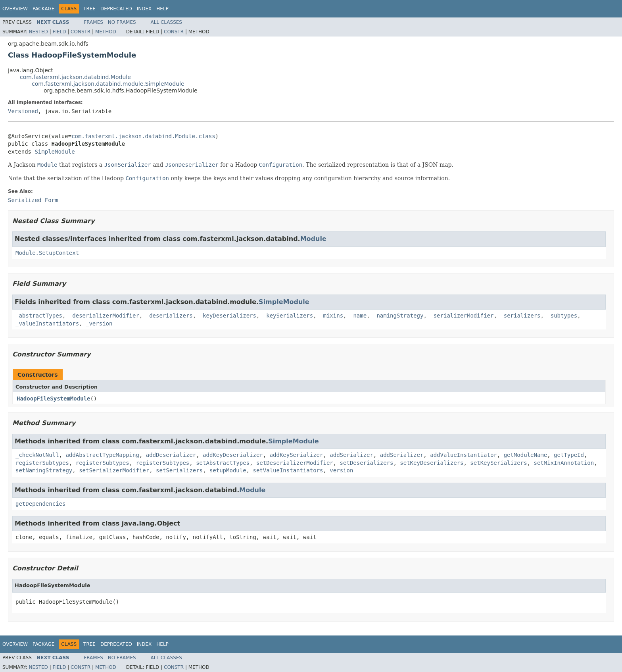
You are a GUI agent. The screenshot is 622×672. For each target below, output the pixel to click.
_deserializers (169, 316)
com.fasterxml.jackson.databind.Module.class (143, 136)
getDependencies (40, 504)
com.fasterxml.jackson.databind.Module (75, 77)
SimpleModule (55, 152)
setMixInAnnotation (564, 463)
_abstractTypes (39, 316)
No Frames (122, 22)
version (341, 470)
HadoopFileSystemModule (53, 399)
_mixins (331, 316)
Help (162, 9)
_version (99, 323)
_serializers (520, 316)
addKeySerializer (297, 455)
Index (144, 9)
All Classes (166, 22)
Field (59, 32)
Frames (93, 22)
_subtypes (562, 316)
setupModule (228, 470)
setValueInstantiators (288, 470)
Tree (89, 9)
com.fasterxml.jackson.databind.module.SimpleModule (108, 84)
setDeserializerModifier (295, 463)
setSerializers (179, 470)
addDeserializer (171, 455)
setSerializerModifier (114, 470)
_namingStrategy (398, 316)
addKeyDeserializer (233, 455)
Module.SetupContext (47, 253)
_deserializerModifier (104, 316)
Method (106, 32)
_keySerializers (288, 316)
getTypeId (569, 455)
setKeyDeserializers (432, 463)
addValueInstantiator (464, 455)
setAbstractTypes (223, 463)
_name (358, 316)
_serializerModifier (462, 316)
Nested (38, 32)
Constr (81, 32)
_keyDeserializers (228, 316)
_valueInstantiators (47, 323)
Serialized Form (33, 200)
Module (313, 239)
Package (43, 9)
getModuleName (526, 455)
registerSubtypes (42, 463)
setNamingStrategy (44, 470)
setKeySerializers (498, 463)
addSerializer (351, 455)
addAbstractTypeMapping (102, 455)
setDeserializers (367, 463)
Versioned (23, 111)
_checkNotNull (37, 455)
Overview (15, 9)
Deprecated (116, 9)
